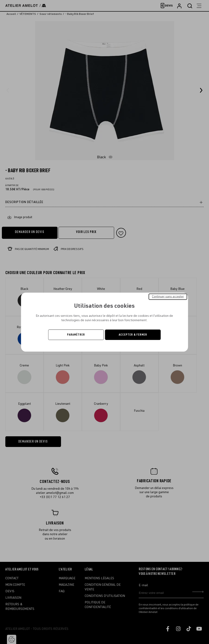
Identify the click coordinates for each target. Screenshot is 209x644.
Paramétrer (76, 335)
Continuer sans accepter (168, 296)
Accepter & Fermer (133, 335)
